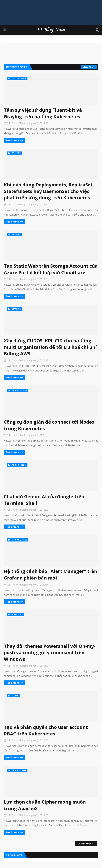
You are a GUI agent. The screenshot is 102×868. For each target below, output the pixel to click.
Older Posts (85, 843)
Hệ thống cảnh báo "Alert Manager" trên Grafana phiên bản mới (51, 574)
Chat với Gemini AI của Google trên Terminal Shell (44, 500)
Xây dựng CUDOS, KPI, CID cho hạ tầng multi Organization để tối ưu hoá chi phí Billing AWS (50, 347)
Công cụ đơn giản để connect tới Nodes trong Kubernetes (49, 425)
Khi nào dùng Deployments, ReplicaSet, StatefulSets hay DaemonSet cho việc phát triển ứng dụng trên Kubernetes (49, 191)
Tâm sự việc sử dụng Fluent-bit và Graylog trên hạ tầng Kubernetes (43, 113)
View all (88, 67)
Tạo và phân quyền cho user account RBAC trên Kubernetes (46, 730)
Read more (13, 140)
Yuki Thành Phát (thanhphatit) (22, 123)
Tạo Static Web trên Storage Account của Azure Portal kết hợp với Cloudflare (51, 269)
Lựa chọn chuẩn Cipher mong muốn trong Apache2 (45, 805)
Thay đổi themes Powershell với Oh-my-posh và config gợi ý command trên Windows (50, 652)
